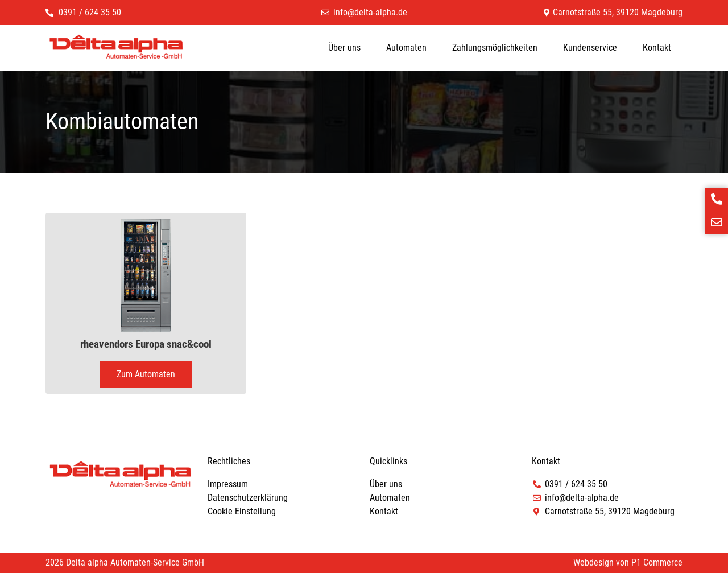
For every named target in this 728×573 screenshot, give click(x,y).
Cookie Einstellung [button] (242, 511)
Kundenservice (590, 48)
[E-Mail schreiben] (717, 222)
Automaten (406, 48)
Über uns (344, 48)
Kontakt (657, 48)
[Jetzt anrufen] (717, 199)
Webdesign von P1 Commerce (628, 562)
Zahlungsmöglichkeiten (495, 48)
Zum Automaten (146, 374)
